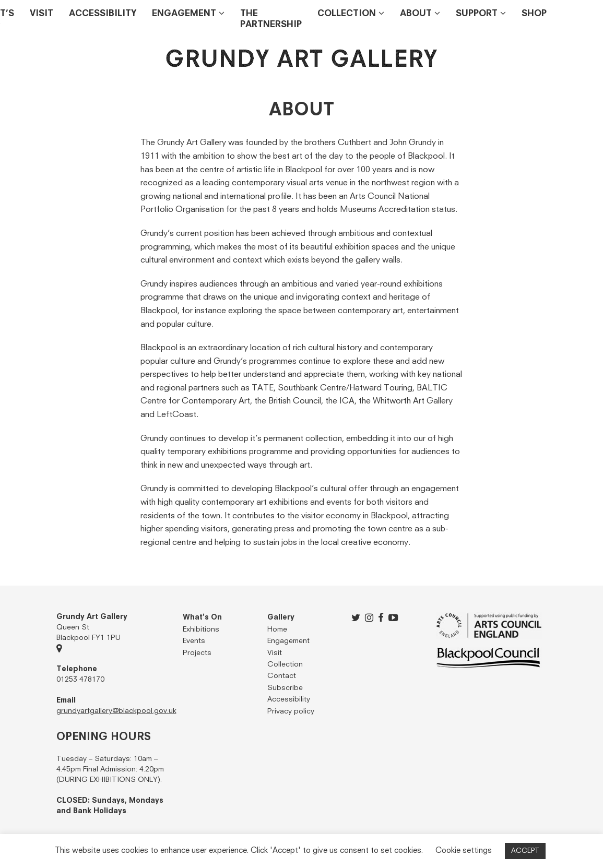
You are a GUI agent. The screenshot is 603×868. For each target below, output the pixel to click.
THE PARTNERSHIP (271, 19)
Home (277, 629)
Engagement (184, 14)
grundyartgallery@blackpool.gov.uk (116, 711)
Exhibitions (201, 629)
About (416, 14)
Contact (282, 676)
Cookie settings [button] (464, 851)
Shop (534, 14)
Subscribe (285, 688)
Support (477, 14)
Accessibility (103, 14)
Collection (347, 14)
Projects (197, 653)
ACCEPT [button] (525, 851)
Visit (42, 14)
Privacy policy (291, 711)
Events (194, 641)
